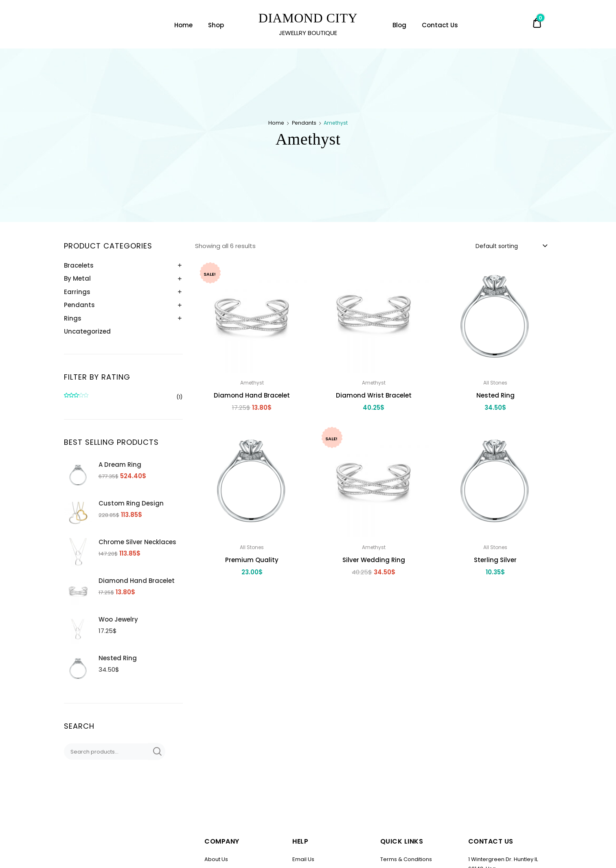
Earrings (77, 292)
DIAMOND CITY (308, 18)
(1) (123, 397)
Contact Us (440, 25)
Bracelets (79, 265)
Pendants (304, 123)
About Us (216, 859)
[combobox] (511, 246)
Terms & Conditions (406, 859)
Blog (399, 25)
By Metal (77, 278)
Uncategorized (87, 331)
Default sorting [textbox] (497, 246)
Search (157, 752)
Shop (216, 25)
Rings (73, 318)
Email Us (303, 859)
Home (183, 25)
